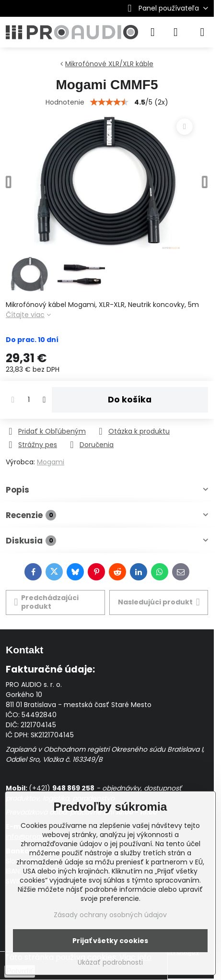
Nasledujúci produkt (159, 602)
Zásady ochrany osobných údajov (110, 915)
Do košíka (130, 400)
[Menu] (202, 32)
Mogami (51, 462)
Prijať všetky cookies (110, 941)
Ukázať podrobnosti (110, 962)
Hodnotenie (65, 102)
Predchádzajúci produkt (47, 602)
